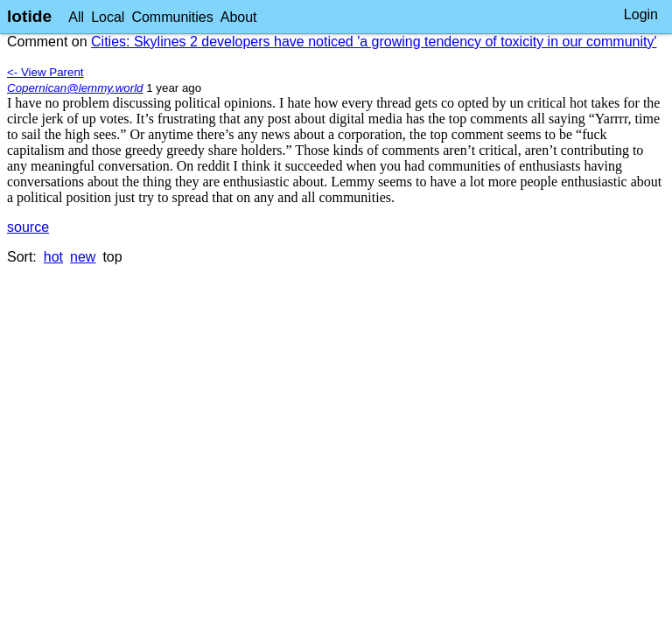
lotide (29, 16)
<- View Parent (45, 72)
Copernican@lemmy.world (75, 88)
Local (108, 17)
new (83, 257)
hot (53, 257)
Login (641, 14)
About (239, 17)
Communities (172, 17)
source (28, 227)
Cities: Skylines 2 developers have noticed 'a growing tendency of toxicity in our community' (374, 42)
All (76, 17)
